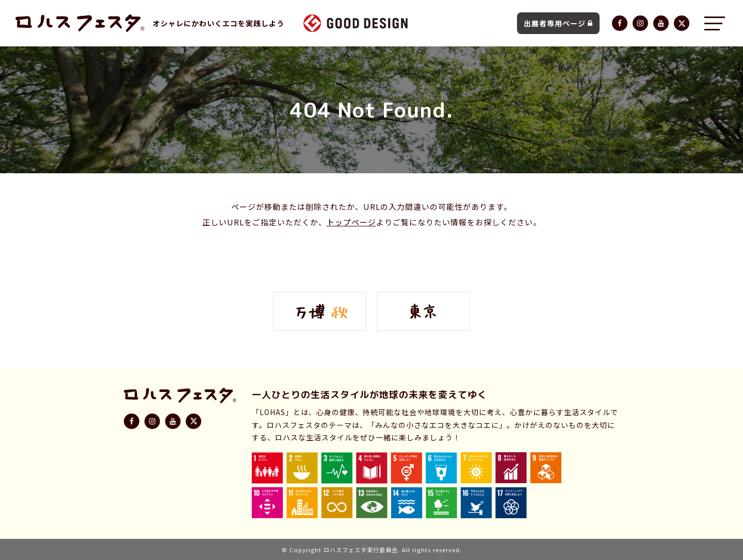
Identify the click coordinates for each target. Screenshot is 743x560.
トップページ (351, 222)
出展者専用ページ (558, 23)
